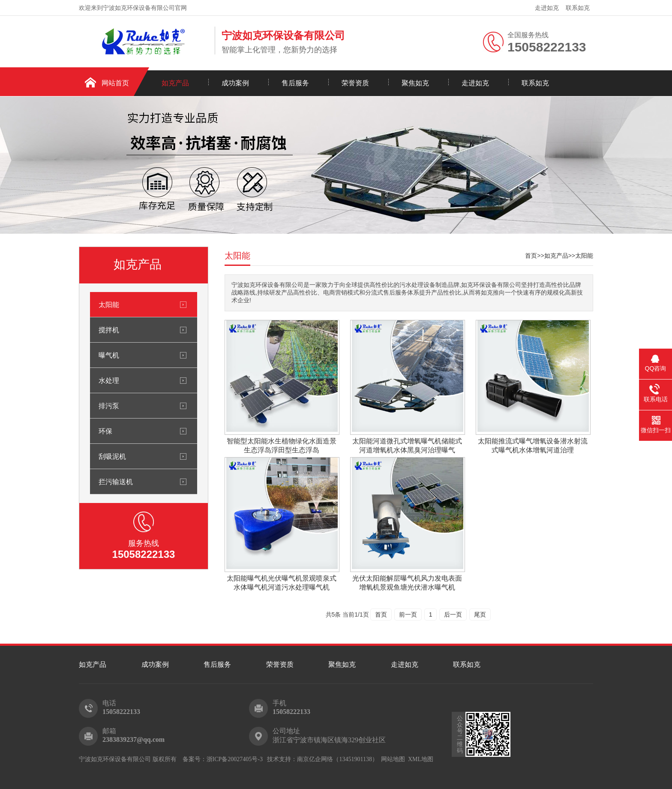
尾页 (480, 614)
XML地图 (421, 759)
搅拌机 (109, 330)
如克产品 (175, 83)
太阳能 (109, 304)
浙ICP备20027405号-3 (235, 759)
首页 (531, 256)
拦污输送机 (116, 482)
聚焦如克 (415, 83)
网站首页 (115, 83)
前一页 (408, 614)
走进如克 (547, 8)
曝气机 (109, 355)
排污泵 (109, 406)
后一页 (453, 614)
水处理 (109, 380)
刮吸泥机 (112, 456)
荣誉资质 (355, 83)
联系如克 (578, 8)
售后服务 (295, 83)
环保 (105, 431)
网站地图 (393, 759)
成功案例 (235, 83)
